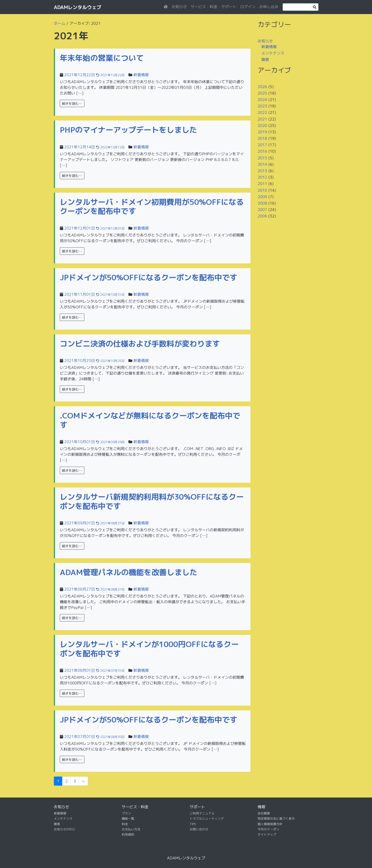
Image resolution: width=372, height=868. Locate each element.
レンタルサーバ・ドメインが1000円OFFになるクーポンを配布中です (149, 649)
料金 (125, 824)
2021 (262, 119)
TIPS (193, 824)
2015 (262, 158)
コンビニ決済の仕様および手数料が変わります (140, 344)
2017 (262, 145)
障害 (265, 60)
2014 (262, 164)
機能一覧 (128, 818)
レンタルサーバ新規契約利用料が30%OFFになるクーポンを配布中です (152, 501)
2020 (262, 125)
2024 (262, 100)
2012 (262, 177)
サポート (229, 7)
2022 (262, 112)
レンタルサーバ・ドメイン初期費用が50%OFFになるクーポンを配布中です (152, 206)
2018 (262, 138)
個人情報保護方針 (270, 824)
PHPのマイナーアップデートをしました (128, 130)
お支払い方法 (131, 829)
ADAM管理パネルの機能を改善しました (129, 572)
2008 (262, 203)
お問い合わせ (199, 829)
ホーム (59, 23)
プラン (126, 813)
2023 (262, 106)
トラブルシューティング (206, 818)
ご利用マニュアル (202, 813)
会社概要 (264, 813)
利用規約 (128, 834)
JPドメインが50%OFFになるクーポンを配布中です (149, 277)
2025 (262, 93)
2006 (262, 216)
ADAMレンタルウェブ (78, 7)
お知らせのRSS (64, 829)
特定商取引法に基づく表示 (276, 818)
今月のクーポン (268, 829)
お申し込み (269, 7)
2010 (262, 190)
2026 (262, 86)
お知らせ (179, 7)
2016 (262, 151)
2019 (262, 132)
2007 (262, 210)
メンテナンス (273, 53)
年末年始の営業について (102, 58)
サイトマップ (267, 834)
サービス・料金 (204, 7)
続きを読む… (72, 103)
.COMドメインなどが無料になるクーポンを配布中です (150, 420)
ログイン (248, 7)
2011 (262, 184)
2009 (262, 197)
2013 (262, 171)
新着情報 (141, 75)
